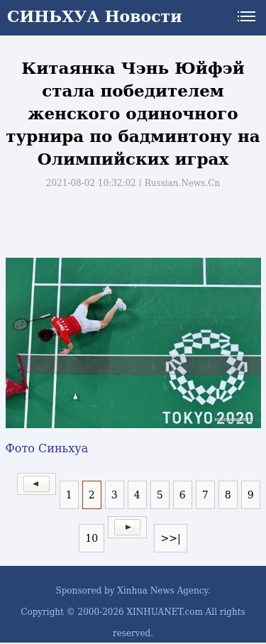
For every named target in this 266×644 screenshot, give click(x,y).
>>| (170, 538)
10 (92, 538)
